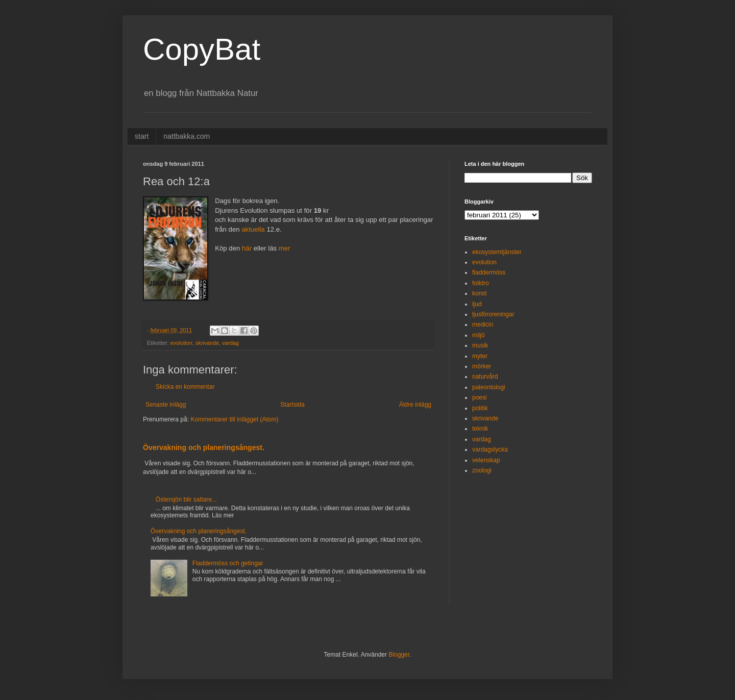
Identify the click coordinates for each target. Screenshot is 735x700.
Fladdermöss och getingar (228, 563)
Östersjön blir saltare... (186, 499)
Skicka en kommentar (185, 387)
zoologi (482, 470)
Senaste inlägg (166, 405)
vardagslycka (490, 449)
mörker (482, 366)
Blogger (399, 655)
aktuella (253, 229)
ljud (477, 304)
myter (480, 356)
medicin (483, 324)
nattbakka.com (187, 136)
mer (285, 248)
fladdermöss (489, 272)
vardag (230, 343)
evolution (181, 343)
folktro (481, 283)
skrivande (207, 343)
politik (480, 408)
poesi (480, 397)
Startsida (292, 405)
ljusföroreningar (493, 314)
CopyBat (202, 49)
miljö (479, 335)
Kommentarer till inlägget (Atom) (234, 419)
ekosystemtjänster (497, 252)
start (142, 136)
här (247, 248)
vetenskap (486, 460)
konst (480, 293)
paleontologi (489, 387)
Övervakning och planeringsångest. (204, 447)
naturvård (485, 377)
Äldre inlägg (415, 405)
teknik (480, 429)
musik (480, 345)
